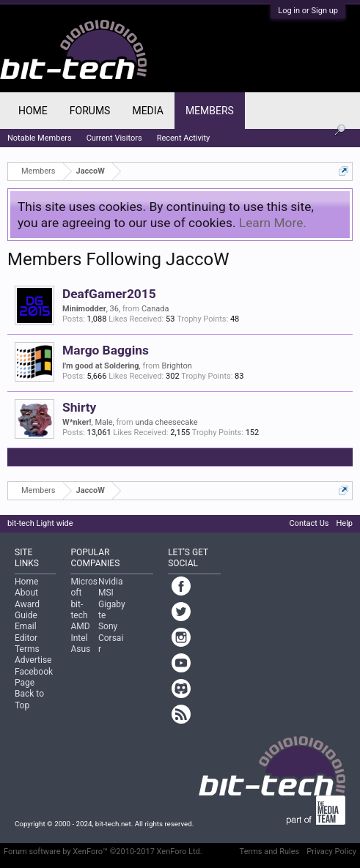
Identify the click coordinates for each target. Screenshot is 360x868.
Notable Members (40, 138)
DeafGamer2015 (109, 294)
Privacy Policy (331, 852)
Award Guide (27, 610)
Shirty (79, 407)
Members (210, 111)
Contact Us (309, 523)
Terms (27, 649)
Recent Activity (184, 138)
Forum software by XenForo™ (103, 852)
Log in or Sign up (308, 11)
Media (147, 111)
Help (344, 523)
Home (33, 111)
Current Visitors (114, 138)
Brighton (177, 366)
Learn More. (273, 223)
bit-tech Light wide (40, 523)
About (26, 593)
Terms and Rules (270, 852)
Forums (90, 111)
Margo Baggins (106, 350)
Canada (155, 309)
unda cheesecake (167, 422)
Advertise (33, 660)
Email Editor (26, 632)
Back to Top (29, 699)
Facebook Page (34, 677)
